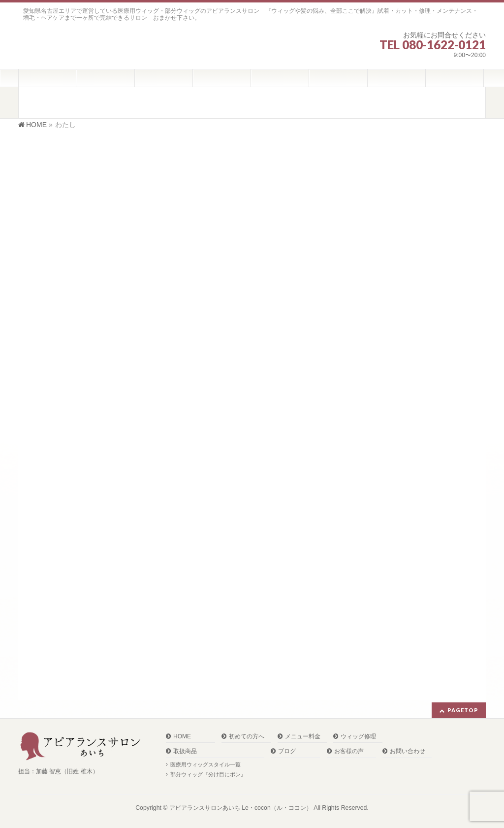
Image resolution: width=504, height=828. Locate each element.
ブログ (287, 751)
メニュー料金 (303, 737)
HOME (182, 737)
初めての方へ (247, 737)
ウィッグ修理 (358, 737)
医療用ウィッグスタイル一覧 (205, 764)
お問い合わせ (408, 751)
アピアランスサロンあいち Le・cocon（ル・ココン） (241, 808)
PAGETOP (463, 710)
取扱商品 (185, 751)
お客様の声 (349, 751)
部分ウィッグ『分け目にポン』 (208, 774)
